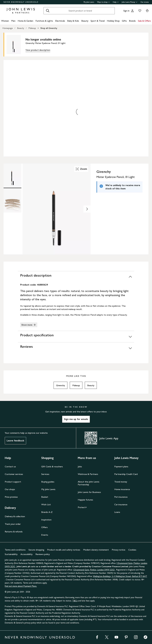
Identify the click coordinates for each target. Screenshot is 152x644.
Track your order (13, 524)
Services (45, 474)
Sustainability (11, 554)
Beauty (85, 21)
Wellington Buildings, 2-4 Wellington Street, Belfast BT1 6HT (120, 576)
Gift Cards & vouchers (52, 466)
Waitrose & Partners (88, 474)
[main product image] (16, 45)
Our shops (10, 489)
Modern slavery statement (96, 550)
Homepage (8, 28)
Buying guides (48, 482)
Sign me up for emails (76, 419)
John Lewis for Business (89, 492)
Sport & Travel (98, 21)
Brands (132, 21)
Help (116, 2)
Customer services (14, 474)
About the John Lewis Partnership (89, 483)
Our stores (145, 2)
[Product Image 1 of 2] (12, 176)
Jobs (80, 466)
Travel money (121, 482)
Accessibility (26, 554)
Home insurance (122, 489)
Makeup (32, 28)
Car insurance (121, 504)
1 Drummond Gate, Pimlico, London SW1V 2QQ (94, 570)
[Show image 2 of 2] (87, 209)
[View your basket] (147, 11)
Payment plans (121, 466)
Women (5, 21)
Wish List (46, 504)
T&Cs (75, 601)
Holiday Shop (113, 21)
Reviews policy (43, 554)
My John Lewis (89, 2)
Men (13, 21)
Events (45, 535)
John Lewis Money (130, 2)
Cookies (132, 550)
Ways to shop (103, 2)
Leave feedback (15, 441)
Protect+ (82, 507)
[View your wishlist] (139, 11)
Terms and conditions (15, 550)
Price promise (11, 497)
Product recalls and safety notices (64, 550)
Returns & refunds (14, 532)
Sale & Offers (144, 21)
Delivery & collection (15, 516)
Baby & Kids (73, 21)
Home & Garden (25, 21)
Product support (13, 482)
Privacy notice (119, 550)
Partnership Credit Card (126, 474)
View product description (38, 50)
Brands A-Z (47, 512)
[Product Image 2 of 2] (12, 201)
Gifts (124, 21)
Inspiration (46, 520)
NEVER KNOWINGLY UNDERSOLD (21, 2)
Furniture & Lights (44, 21)
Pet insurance (121, 497)
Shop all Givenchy (49, 28)
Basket (45, 497)
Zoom (81, 169)
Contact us (10, 466)
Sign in (126, 11)
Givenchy (60, 385)
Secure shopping (36, 550)
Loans (117, 512)
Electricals (60, 21)
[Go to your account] (132, 11)
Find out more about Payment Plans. (21, 586)
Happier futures (85, 500)
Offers (44, 527)
